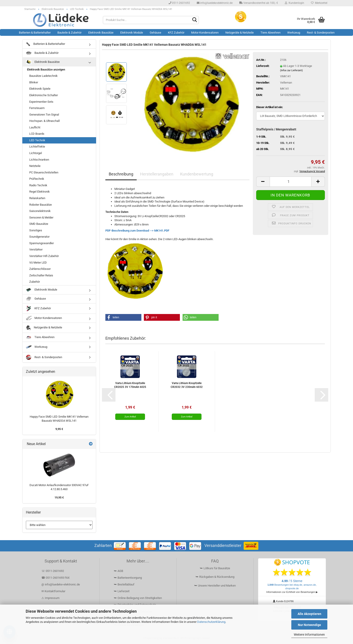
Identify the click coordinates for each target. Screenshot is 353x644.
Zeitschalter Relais (41, 275)
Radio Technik (38, 185)
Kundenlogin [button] (294, 3)
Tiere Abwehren (270, 33)
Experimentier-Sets (41, 102)
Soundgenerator (39, 237)
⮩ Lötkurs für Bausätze (215, 568)
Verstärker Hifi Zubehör (44, 256)
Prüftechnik (37, 179)
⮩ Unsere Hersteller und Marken (215, 586)
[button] (263, 182)
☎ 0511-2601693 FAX (56, 578)
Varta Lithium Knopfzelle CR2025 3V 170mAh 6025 (130, 385)
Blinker (34, 82)
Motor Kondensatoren (205, 33)
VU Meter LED (38, 263)
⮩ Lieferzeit (122, 591)
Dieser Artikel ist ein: (270, 107)
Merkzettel (319, 3)
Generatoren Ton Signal (44, 115)
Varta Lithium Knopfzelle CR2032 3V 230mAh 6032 (187, 385)
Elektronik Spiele (40, 89)
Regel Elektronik (40, 192)
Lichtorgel (36, 153)
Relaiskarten (37, 198)
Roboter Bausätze (41, 205)
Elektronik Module (132, 33)
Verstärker (36, 249)
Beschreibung (121, 174)
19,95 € (59, 497)
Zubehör (35, 282)
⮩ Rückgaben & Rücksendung (215, 577)
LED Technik (37, 140)
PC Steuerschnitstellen (44, 172)
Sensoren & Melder (41, 217)
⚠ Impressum (50, 598)
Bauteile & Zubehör (69, 33)
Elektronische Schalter (44, 95)
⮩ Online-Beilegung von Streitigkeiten (138, 598)
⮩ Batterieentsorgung (128, 578)
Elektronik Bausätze (101, 33)
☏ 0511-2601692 (53, 571)
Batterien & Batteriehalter (35, 33)
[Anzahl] (291, 182)
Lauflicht (35, 127)
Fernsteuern (37, 108)
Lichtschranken (39, 160)
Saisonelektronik (40, 211)
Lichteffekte (37, 147)
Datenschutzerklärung (211, 622)
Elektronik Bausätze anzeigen (46, 69)
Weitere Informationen (309, 635)
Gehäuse (155, 33)
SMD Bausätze (39, 224)
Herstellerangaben (157, 174)
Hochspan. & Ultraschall (44, 121)
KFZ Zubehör (176, 33)
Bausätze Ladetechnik (43, 76)
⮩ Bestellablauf (124, 584)
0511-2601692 (179, 3)
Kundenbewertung (197, 174)
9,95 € (59, 429)
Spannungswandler (42, 243)
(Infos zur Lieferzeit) (291, 70)
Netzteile (35, 166)
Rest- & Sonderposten (321, 33)
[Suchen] (195, 20)
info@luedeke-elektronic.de (215, 3)
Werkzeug (294, 33)
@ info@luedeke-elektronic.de (61, 584)
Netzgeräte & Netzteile (240, 33)
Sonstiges (36, 230)
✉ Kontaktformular (53, 591)
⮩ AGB (119, 571)
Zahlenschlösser (40, 269)
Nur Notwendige (309, 625)
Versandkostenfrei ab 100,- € (259, 3)
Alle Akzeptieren (309, 614)
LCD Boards (37, 134)
